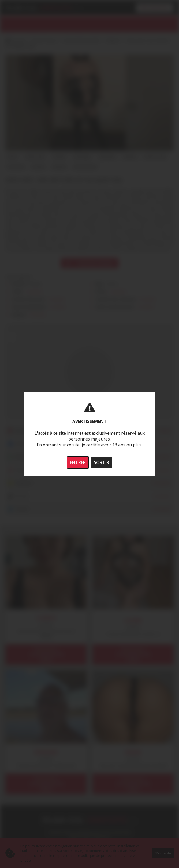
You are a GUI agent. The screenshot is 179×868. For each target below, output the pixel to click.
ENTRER (78, 462)
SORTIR (101, 462)
